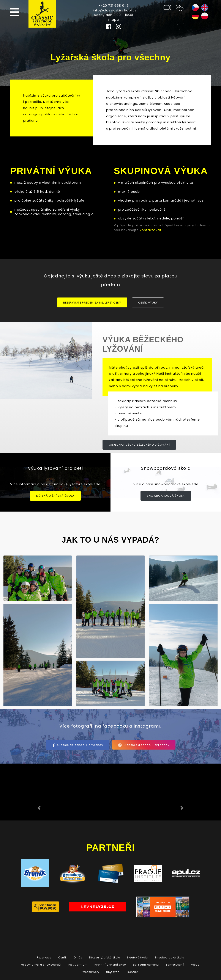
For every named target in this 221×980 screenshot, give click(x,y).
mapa (114, 20)
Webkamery (91, 972)
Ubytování (113, 972)
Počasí (196, 965)
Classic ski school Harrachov (78, 745)
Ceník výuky (148, 303)
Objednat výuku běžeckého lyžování (139, 445)
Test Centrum (78, 965)
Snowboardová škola (166, 496)
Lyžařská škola (137, 958)
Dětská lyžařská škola (55, 496)
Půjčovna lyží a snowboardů (41, 965)
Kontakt (133, 972)
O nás (78, 958)
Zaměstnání (175, 965)
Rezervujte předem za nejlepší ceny (92, 303)
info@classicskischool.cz (115, 10)
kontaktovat (151, 230)
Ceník (62, 958)
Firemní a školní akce (110, 965)
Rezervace (44, 958)
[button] (39, 808)
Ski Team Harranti (146, 965)
